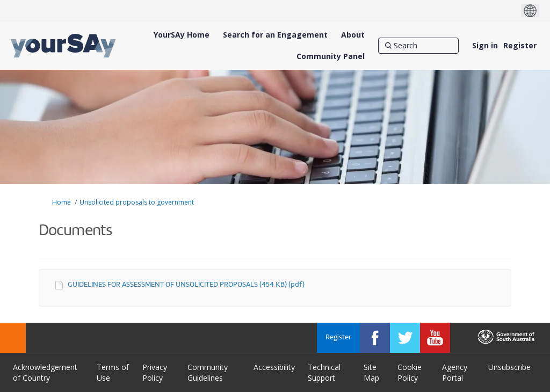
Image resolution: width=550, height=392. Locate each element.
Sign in (485, 45)
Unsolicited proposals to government (137, 202)
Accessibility (274, 367)
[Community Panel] (331, 56)
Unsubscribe (509, 367)
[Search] (418, 46)
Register (520, 45)
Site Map (371, 372)
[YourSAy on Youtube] (435, 338)
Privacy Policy (155, 372)
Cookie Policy (410, 372)
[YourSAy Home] (182, 35)
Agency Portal (455, 372)
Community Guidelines (208, 372)
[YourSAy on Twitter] (405, 338)
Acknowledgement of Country (45, 372)
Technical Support (324, 372)
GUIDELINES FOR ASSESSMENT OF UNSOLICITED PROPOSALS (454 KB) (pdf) (186, 285)
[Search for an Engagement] (275, 35)
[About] (353, 35)
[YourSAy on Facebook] (375, 338)
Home (61, 202)
